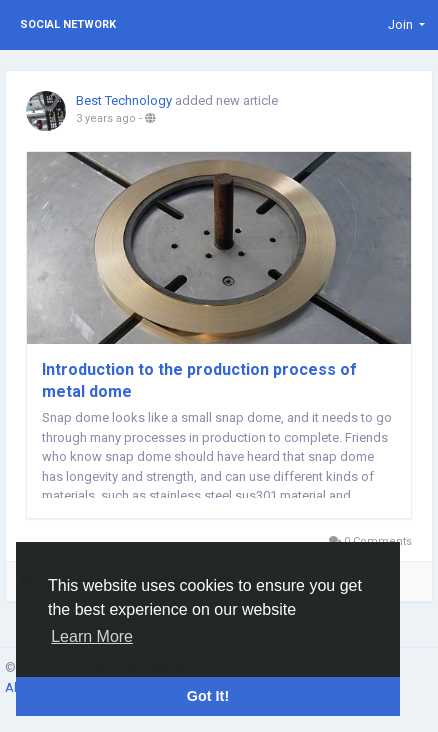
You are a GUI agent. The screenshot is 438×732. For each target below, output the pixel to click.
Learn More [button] (92, 636)
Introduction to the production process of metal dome (199, 380)
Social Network (68, 24)
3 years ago (106, 118)
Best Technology (124, 100)
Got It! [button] (208, 696)
